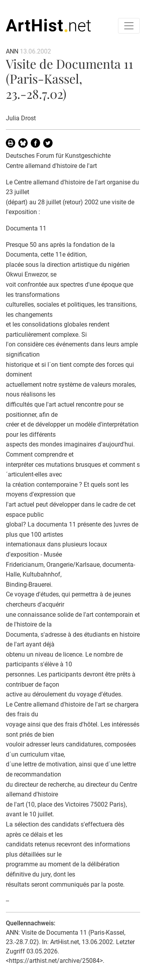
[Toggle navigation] (129, 26)
